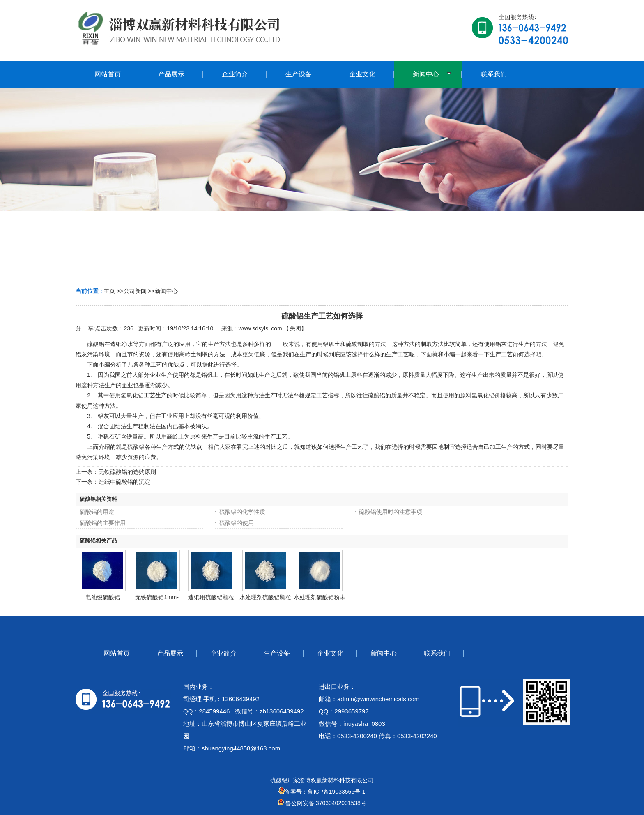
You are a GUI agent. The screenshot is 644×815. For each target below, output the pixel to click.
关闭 (295, 328)
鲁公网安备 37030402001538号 (322, 803)
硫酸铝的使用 (237, 523)
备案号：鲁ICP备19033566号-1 (322, 792)
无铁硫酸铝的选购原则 (127, 472)
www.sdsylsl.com (260, 328)
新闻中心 (166, 291)
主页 (109, 291)
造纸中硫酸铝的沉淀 (124, 482)
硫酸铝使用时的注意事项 (391, 512)
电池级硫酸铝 (103, 597)
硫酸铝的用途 (97, 512)
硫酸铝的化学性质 (242, 512)
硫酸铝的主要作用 (103, 523)
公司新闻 (135, 291)
